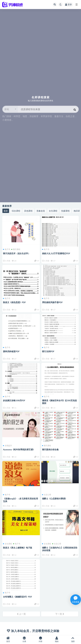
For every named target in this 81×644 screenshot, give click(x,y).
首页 (8, 640)
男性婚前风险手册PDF (52, 302)
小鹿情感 (7, 120)
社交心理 (47, 495)
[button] (10, 109)
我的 (57, 640)
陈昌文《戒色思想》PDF (14, 302)
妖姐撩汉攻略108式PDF (14, 400)
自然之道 (70, 116)
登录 (68, 4)
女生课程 (53, 211)
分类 (24, 640)
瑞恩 (25, 116)
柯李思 (17, 116)
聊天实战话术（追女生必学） (17, 253)
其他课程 (28, 211)
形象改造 (41, 211)
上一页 (21, 614)
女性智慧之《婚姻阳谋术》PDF (17, 597)
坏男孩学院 (46, 116)
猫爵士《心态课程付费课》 (55, 499)
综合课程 (16, 211)
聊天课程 (16, 249)
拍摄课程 (65, 211)
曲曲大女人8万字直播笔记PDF (56, 253)
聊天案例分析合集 (50, 449)
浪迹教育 (34, 116)
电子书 (7, 249)
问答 (40, 640)
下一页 (60, 614)
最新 (6, 211)
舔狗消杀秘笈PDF (11, 351)
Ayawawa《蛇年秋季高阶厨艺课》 (19, 449)
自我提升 (7, 446)
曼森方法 (59, 116)
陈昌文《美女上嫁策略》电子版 (18, 548)
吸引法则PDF (48, 351)
